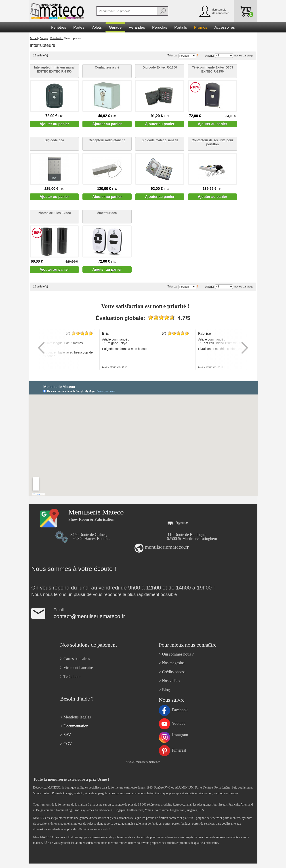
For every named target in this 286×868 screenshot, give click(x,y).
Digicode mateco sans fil (160, 140)
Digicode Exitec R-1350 (160, 67)
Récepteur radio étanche (107, 140)
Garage (44, 38)
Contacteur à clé (107, 67)
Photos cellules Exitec (54, 213)
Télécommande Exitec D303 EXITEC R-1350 (212, 69)
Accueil (34, 38)
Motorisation (57, 38)
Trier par (173, 56)
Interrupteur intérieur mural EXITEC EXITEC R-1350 (54, 69)
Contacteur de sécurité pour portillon (213, 142)
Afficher (210, 56)
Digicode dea (54, 140)
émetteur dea (107, 213)
